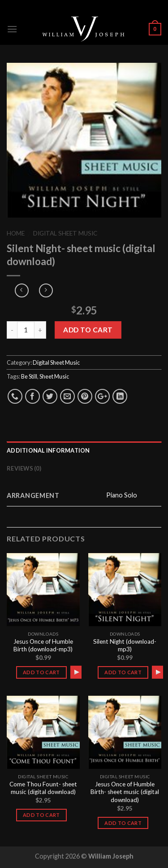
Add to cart (88, 330)
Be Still (29, 376)
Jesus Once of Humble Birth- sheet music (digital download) (125, 792)
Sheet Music (54, 376)
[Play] (77, 672)
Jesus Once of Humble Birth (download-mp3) (43, 646)
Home (16, 233)
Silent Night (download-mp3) (125, 646)
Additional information (48, 450)
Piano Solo (122, 495)
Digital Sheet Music (65, 233)
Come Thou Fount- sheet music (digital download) (43, 788)
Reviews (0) (24, 468)
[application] (76, 672)
